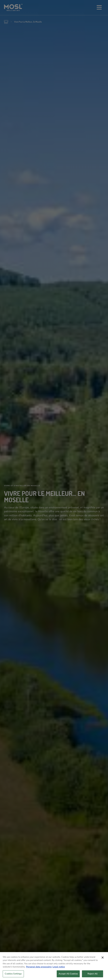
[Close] (103, 959)
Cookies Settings (13, 975)
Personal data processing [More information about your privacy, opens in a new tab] (39, 969)
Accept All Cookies (68, 975)
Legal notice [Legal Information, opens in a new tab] (59, 969)
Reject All (93, 975)
